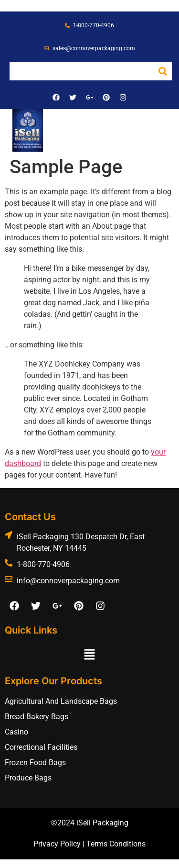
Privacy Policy (57, 844)
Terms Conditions (116, 844)
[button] (154, 124)
